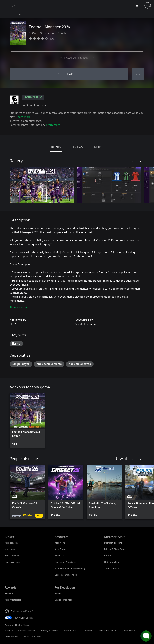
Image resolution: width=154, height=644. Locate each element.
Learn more (23, 117)
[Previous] (132, 161)
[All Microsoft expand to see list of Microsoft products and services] (5, 5)
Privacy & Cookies (50, 630)
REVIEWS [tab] (77, 147)
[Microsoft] (77, 3)
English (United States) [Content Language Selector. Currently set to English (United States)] (22, 611)
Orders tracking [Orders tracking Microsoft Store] (112, 562)
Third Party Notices (108, 630)
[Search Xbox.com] (14, 5)
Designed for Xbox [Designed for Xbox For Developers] (63, 600)
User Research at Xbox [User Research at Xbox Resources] (66, 575)
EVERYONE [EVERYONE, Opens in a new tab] (33, 98)
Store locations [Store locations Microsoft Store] (112, 568)
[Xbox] (11, 14)
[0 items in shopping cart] (138, 5)
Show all (122, 458)
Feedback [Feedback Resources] (59, 555)
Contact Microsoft (27, 630)
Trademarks (87, 630)
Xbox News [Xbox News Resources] (60, 543)
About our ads (12, 636)
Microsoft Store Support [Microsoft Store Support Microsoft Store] (116, 549)
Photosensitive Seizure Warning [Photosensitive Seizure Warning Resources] (70, 568)
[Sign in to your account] (148, 5)
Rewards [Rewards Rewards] (9, 593)
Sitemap (9, 630)
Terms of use (70, 630)
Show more (19, 307)
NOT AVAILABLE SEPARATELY (77, 58)
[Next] (140, 161)
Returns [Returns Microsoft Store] (108, 555)
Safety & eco (129, 630)
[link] (27, 421)
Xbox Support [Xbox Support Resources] (61, 549)
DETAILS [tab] (56, 147)
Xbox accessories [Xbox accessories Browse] (13, 562)
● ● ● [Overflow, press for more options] (138, 74)
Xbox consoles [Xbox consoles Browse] (12, 543)
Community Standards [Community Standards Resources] (65, 562)
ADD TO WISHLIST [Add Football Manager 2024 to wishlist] (69, 74)
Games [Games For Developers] (58, 593)
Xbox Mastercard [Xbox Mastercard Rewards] (13, 600)
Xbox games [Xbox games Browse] (11, 549)
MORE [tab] (98, 147)
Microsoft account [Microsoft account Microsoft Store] (113, 543)
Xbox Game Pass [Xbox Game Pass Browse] (13, 555)
